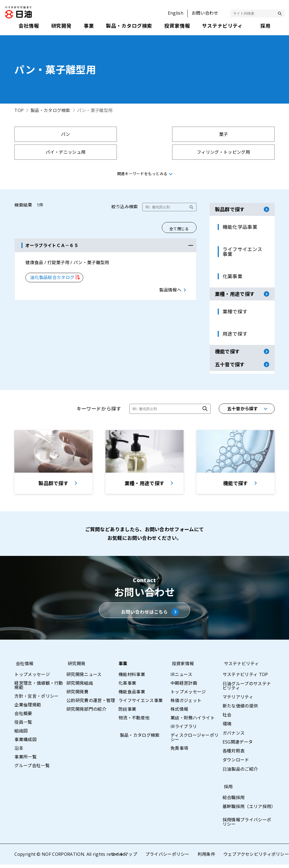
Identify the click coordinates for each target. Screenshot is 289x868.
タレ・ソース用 (243, 152)
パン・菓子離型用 (46, 152)
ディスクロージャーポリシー (195, 741)
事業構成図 (25, 743)
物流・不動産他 (134, 721)
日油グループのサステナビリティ (247, 689)
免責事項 (179, 752)
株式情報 (179, 713)
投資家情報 (182, 667)
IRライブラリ (184, 730)
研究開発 (75, 667)
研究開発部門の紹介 (86, 713)
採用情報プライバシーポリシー (247, 825)
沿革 (19, 752)
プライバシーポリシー (167, 858)
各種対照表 (234, 754)
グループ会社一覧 (32, 769)
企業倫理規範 (28, 708)
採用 (227, 790)
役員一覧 (23, 726)
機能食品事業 (132, 695)
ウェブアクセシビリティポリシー (256, 858)
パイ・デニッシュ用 (177, 134)
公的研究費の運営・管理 (91, 704)
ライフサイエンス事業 (141, 704)
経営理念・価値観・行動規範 (39, 689)
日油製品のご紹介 (240, 773)
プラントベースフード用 (177, 152)
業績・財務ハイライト (193, 721)
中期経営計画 (184, 687)
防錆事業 (127, 713)
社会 (227, 718)
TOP (19, 110)
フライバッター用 (112, 152)
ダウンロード (236, 763)
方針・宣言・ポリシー (36, 700)
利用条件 (206, 858)
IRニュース (181, 678)
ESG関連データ (238, 745)
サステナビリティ (240, 667)
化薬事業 (127, 687)
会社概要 (23, 717)
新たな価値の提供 (240, 709)
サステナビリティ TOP (245, 678)
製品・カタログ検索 (50, 110)
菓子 (112, 134)
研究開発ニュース (84, 678)
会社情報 (23, 667)
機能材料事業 (132, 678)
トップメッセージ (32, 678)
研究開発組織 (80, 687)
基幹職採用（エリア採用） (249, 810)
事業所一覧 (25, 760)
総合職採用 (234, 801)
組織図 (21, 734)
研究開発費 (78, 695)
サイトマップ (124, 858)
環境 (227, 727)
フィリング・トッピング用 (243, 134)
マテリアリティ (238, 700)
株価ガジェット (186, 704)
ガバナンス (234, 736)
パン (46, 134)
